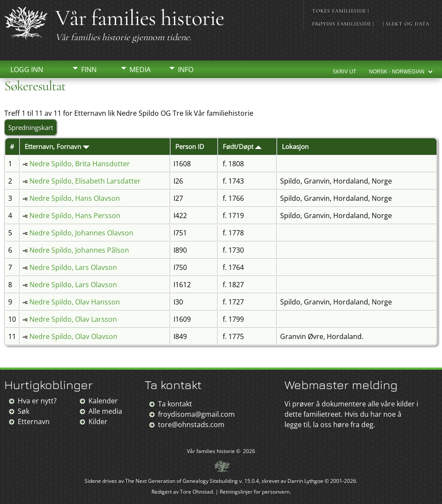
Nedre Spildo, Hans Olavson (75, 198)
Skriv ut (344, 71)
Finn (89, 70)
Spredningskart (31, 127)
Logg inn (27, 70)
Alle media (105, 411)
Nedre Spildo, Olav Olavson (73, 336)
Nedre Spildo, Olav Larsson (73, 319)
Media (140, 70)
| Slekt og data (406, 24)
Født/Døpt (242, 146)
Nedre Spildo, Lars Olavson (73, 267)
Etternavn (34, 422)
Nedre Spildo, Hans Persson (75, 216)
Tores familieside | (341, 11)
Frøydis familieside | (343, 24)
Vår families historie (140, 18)
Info (186, 70)
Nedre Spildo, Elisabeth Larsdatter (85, 181)
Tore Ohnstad (196, 492)
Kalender (103, 401)
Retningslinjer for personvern (255, 492)
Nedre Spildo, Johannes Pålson (79, 250)
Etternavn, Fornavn (57, 146)
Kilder (98, 422)
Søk (24, 411)
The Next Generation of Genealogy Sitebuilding (182, 481)
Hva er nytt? (37, 401)
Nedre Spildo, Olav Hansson (75, 302)
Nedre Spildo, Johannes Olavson (81, 233)
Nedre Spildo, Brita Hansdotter (80, 164)
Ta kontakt (175, 404)
